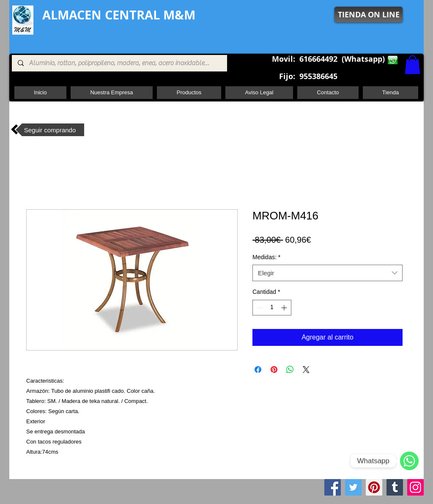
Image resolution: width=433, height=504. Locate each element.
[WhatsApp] (409, 461)
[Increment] (285, 308)
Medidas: (266, 257)
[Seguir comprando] (50, 130)
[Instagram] (415, 487)
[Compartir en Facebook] (258, 370)
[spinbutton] (272, 308)
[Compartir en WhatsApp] (290, 370)
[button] (412, 65)
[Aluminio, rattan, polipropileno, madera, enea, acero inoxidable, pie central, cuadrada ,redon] (119, 63)
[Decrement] (259, 308)
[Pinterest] (374, 487)
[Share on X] (306, 370)
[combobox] (327, 273)
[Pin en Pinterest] (274, 370)
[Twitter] (353, 487)
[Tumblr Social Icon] (395, 487)
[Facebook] (333, 487)
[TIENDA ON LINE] (369, 15)
